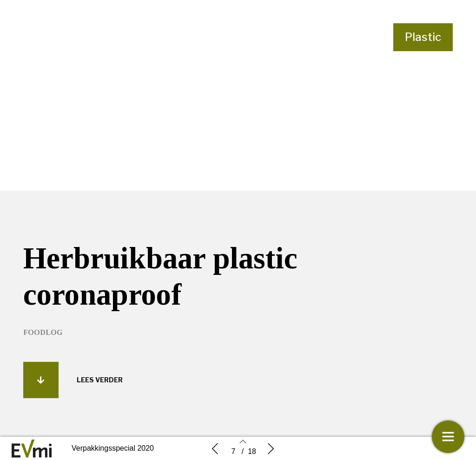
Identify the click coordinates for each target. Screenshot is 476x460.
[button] (41, 380)
